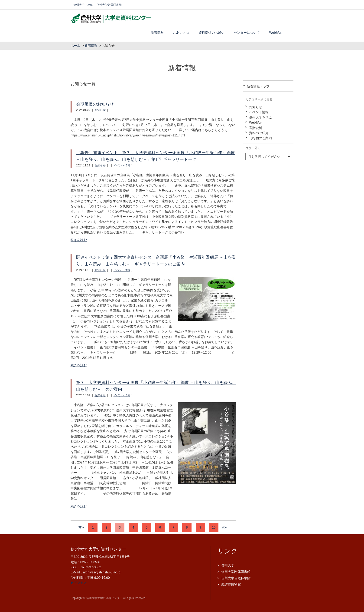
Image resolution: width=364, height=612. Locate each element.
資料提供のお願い (211, 33)
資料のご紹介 (259, 133)
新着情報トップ (258, 86)
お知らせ (100, 110)
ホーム (75, 46)
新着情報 (157, 33)
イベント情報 (122, 165)
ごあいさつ (181, 33)
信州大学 (228, 565)
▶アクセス (79, 583)
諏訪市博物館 (231, 584)
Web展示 (276, 33)
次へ (225, 527)
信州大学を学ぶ (260, 117)
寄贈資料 (256, 128)
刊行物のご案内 (260, 138)
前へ (82, 527)
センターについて (247, 33)
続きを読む (79, 240)
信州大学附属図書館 (109, 5)
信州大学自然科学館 (236, 578)
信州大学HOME (83, 5)
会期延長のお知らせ (95, 104)
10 (214, 527)
